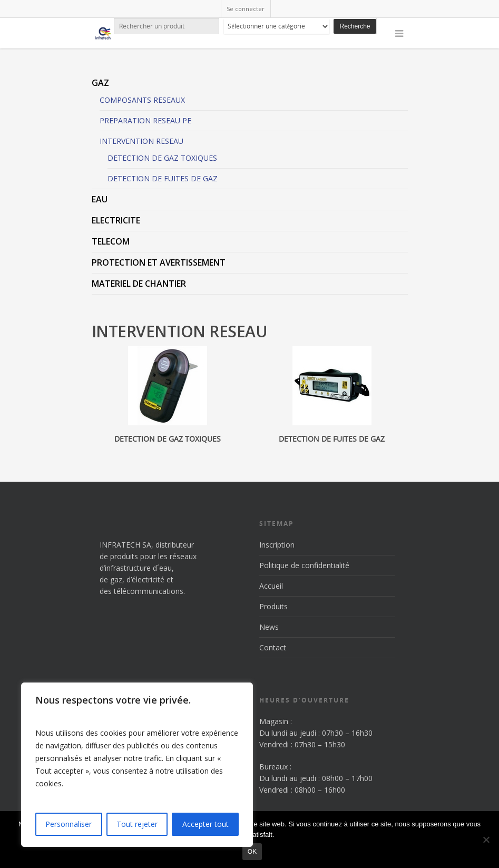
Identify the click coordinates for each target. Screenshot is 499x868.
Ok (252, 852)
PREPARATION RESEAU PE (145, 120)
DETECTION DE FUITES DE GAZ (163, 178)
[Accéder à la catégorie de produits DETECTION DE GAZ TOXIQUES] (168, 397)
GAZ (100, 83)
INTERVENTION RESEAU (141, 141)
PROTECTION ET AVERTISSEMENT (159, 262)
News (269, 627)
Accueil (271, 586)
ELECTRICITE (116, 220)
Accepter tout (206, 824)
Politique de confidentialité (304, 565)
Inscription (277, 545)
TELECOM (111, 241)
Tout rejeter (137, 824)
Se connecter (246, 9)
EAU (100, 199)
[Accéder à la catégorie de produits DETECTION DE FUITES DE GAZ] (332, 397)
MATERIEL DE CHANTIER (139, 284)
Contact (273, 647)
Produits (273, 606)
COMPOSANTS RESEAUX (142, 100)
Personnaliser (69, 824)
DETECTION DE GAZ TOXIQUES (162, 158)
